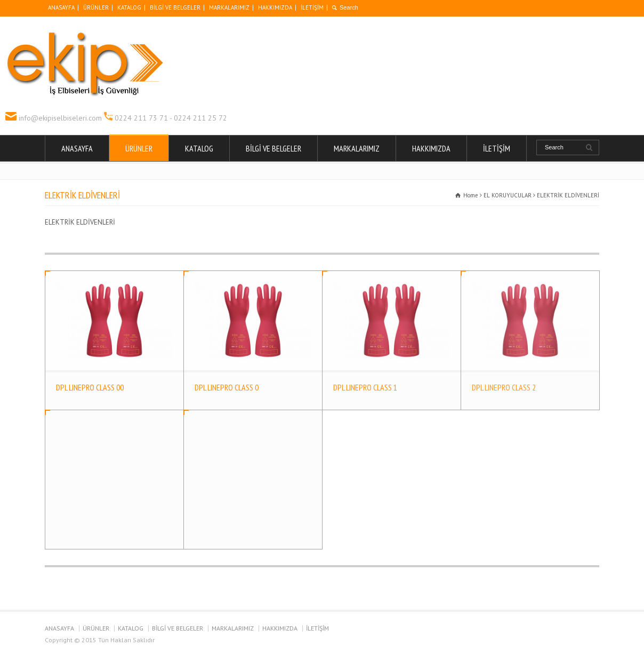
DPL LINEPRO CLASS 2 (504, 387)
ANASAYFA (61, 7)
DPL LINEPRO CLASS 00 (90, 387)
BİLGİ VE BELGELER (175, 7)
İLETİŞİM (312, 7)
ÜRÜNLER (96, 7)
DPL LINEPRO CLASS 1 (365, 387)
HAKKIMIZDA (275, 7)
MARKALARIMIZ (229, 7)
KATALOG (129, 7)
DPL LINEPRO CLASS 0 (227, 387)
